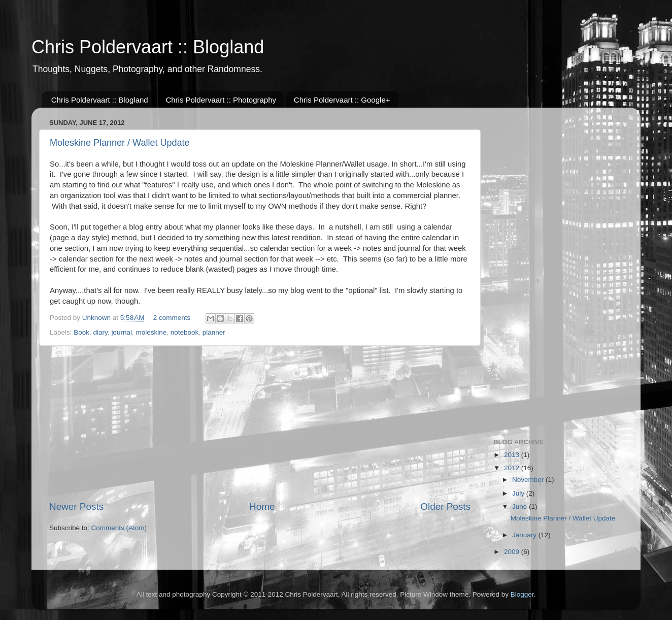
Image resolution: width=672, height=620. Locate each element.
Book (81, 332)
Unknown (97, 318)
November (529, 480)
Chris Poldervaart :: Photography (221, 100)
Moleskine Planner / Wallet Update (120, 143)
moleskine (151, 332)
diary (100, 332)
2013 (513, 455)
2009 (513, 552)
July (519, 493)
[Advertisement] (260, 423)
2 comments (172, 318)
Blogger (522, 594)
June (520, 507)
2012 (513, 468)
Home (262, 507)
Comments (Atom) (119, 528)
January (525, 535)
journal (122, 332)
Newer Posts (76, 507)
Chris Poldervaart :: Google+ (342, 100)
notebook (185, 332)
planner (214, 332)
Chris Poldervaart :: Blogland (148, 47)
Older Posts (445, 507)
